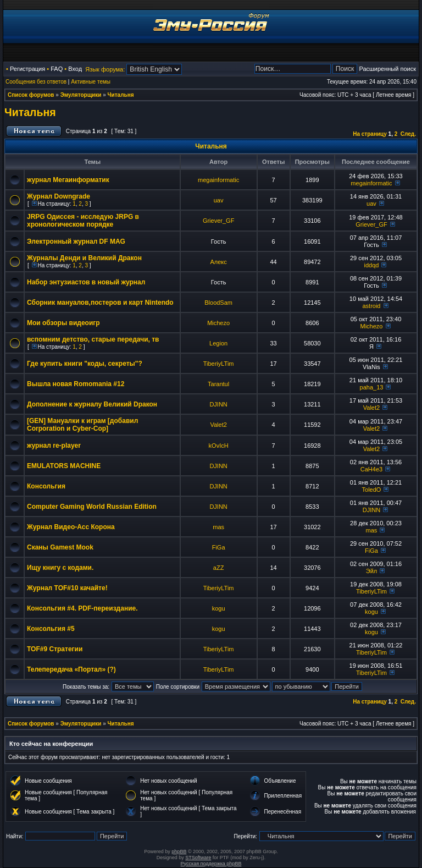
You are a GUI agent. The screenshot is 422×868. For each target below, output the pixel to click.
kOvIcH (219, 446)
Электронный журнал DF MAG (76, 241)
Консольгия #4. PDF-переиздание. (82, 608)
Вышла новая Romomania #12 (76, 384)
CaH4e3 (371, 469)
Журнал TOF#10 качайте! (67, 588)
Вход (75, 69)
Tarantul (218, 384)
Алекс (218, 262)
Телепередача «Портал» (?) (71, 669)
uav (219, 200)
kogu (219, 608)
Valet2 (371, 408)
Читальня (121, 95)
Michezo (218, 323)
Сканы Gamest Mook (60, 547)
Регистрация (27, 69)
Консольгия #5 (51, 629)
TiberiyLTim (219, 364)
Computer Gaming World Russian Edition (92, 507)
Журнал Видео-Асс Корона (71, 527)
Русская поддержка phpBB (211, 864)
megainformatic (218, 180)
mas (218, 527)
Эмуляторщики (81, 95)
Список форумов (31, 95)
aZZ (219, 568)
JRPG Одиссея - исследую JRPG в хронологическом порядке (83, 221)
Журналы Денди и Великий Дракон (84, 258)
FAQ (57, 69)
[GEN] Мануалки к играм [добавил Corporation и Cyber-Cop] (82, 425)
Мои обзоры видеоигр (63, 323)
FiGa (219, 547)
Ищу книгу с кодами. (60, 568)
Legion (218, 343)
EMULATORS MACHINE (64, 466)
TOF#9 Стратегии (55, 649)
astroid (371, 306)
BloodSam (218, 303)
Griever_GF (218, 221)
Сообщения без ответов (36, 82)
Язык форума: (105, 69)
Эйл (371, 571)
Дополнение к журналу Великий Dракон (92, 404)
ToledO (372, 490)
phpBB (179, 851)
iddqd (372, 265)
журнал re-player (54, 446)
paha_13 (372, 387)
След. (408, 134)
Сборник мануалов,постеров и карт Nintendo (100, 303)
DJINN (218, 404)
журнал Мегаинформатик (68, 180)
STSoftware (198, 858)
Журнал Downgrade (59, 196)
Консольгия (46, 486)
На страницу (370, 134)
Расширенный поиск (387, 69)
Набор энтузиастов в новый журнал (86, 282)
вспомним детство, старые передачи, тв (93, 339)
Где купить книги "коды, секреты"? (85, 364)
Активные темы (91, 82)
